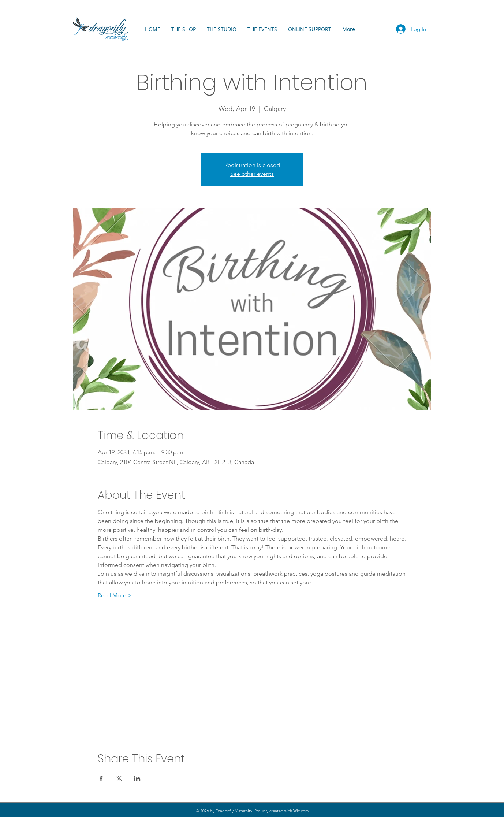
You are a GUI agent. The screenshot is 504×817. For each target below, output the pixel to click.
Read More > (115, 595)
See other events (252, 174)
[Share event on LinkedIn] (137, 779)
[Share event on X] (119, 779)
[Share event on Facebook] (101, 779)
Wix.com (301, 811)
